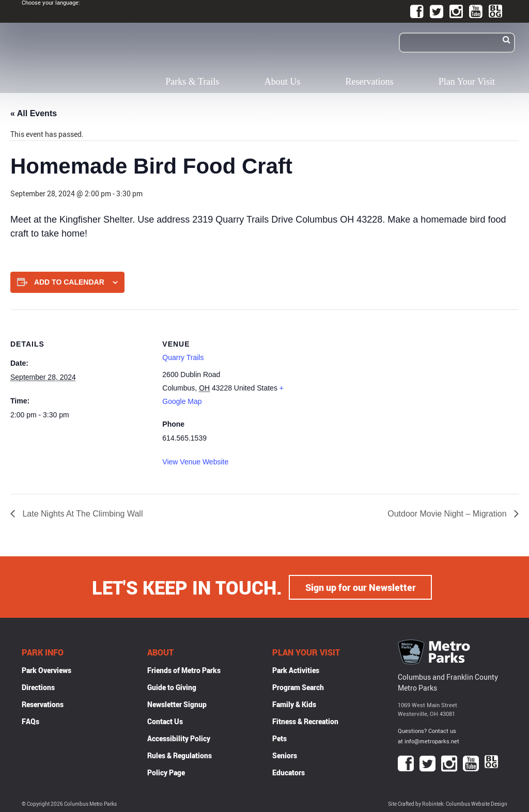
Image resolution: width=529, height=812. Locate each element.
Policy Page (166, 772)
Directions (38, 687)
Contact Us (165, 721)
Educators (289, 772)
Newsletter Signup (177, 704)
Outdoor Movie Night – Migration (448, 514)
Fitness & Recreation (305, 721)
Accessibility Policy (179, 738)
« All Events (34, 113)
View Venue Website (195, 462)
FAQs (30, 721)
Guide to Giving (172, 687)
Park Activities (296, 670)
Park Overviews (46, 670)
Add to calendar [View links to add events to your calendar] (69, 282)
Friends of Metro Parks (184, 670)
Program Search (298, 687)
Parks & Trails (192, 82)
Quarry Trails (183, 357)
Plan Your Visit (467, 82)
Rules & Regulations (180, 755)
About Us (283, 82)
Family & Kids (294, 704)
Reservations (370, 82)
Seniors (285, 755)
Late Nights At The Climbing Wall (81, 514)
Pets (279, 738)
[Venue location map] (369, 381)
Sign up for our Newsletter (361, 587)
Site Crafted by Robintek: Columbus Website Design (448, 803)
